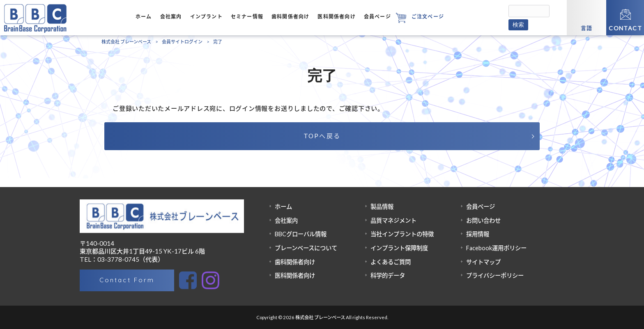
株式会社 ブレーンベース (126, 42)
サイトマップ (483, 262)
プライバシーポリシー (495, 275)
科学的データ (388, 275)
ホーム (283, 207)
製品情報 (382, 207)
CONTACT (625, 28)
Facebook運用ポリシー (496, 248)
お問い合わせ (483, 220)
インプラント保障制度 (399, 248)
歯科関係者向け (295, 262)
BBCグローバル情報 (301, 234)
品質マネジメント (393, 220)
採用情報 (478, 234)
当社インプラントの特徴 (402, 234)
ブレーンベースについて (306, 248)
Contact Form (127, 280)
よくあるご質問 (391, 262)
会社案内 (286, 220)
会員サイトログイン (182, 42)
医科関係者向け (295, 275)
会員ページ (481, 207)
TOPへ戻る (322, 136)
